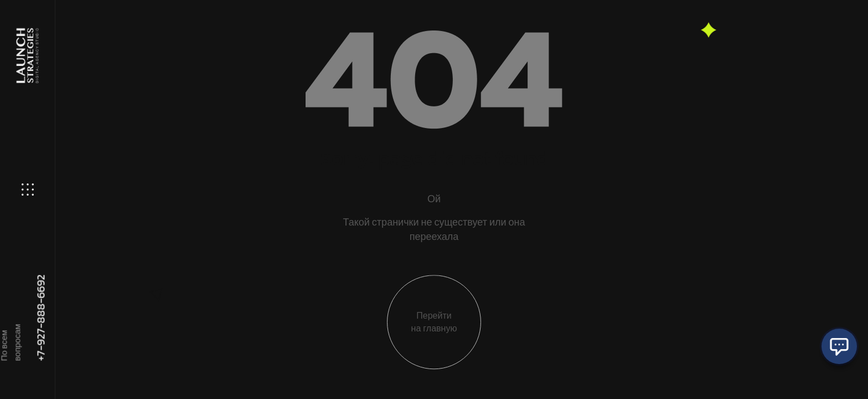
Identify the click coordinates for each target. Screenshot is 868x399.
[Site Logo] (27, 56)
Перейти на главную (434, 329)
